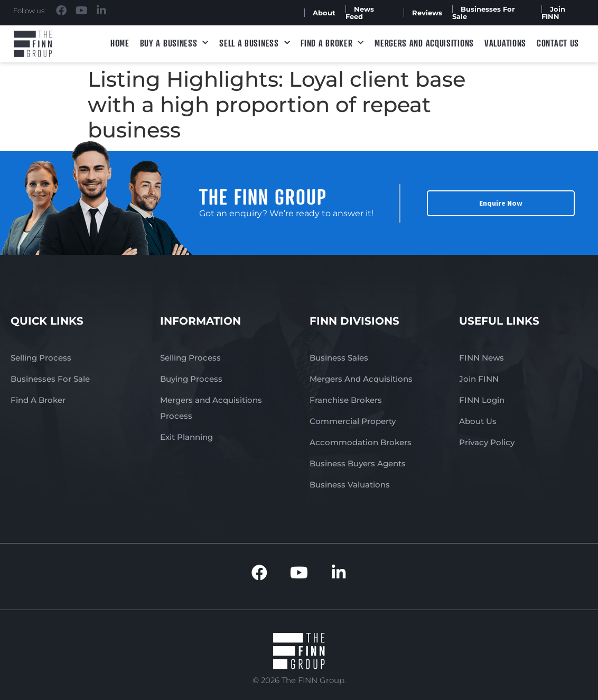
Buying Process (191, 379)
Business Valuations (350, 485)
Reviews (427, 13)
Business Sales (339, 358)
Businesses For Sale (484, 13)
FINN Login (482, 400)
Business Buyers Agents (358, 463)
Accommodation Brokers (361, 442)
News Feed (360, 13)
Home (120, 43)
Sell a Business (255, 43)
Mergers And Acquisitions (361, 379)
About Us (478, 421)
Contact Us (558, 43)
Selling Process (41, 358)
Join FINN (553, 13)
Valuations (505, 43)
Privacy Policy (487, 442)
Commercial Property (353, 421)
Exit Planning (186, 437)
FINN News (482, 358)
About (324, 13)
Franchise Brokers (346, 400)
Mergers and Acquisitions (424, 43)
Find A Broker (332, 43)
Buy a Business (175, 43)
